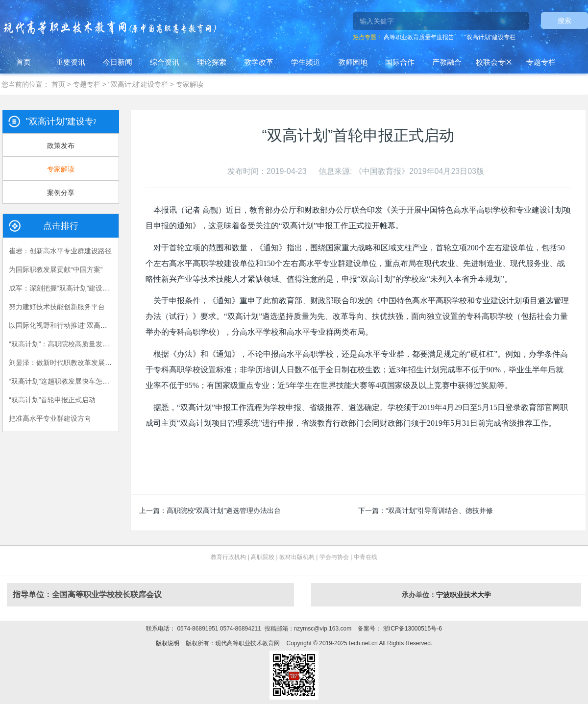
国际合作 (400, 62)
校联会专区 (494, 62)
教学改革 (259, 62)
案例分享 (61, 193)
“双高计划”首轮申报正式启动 (52, 400)
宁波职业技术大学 (464, 595)
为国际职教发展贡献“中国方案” (56, 269)
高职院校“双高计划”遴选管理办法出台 (224, 510)
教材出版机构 (297, 557)
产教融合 (447, 62)
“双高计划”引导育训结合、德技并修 (439, 510)
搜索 (564, 21)
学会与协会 (334, 557)
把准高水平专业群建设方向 (50, 418)
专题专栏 (541, 62)
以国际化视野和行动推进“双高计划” (62, 325)
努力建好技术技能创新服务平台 (57, 307)
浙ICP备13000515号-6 (411, 629)
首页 (24, 62)
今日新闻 (118, 62)
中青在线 (366, 557)
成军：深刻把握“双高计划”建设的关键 (66, 288)
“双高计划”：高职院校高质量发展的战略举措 (76, 344)
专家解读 (190, 84)
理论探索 (212, 62)
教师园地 (353, 62)
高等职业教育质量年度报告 (419, 37)
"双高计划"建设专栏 (490, 37)
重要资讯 (71, 62)
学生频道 (306, 62)
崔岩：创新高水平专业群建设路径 (60, 251)
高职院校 (263, 557)
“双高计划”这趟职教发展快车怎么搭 (62, 381)
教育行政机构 (228, 557)
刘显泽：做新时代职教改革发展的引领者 (71, 363)
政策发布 (61, 146)
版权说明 (168, 643)
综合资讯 (165, 62)
